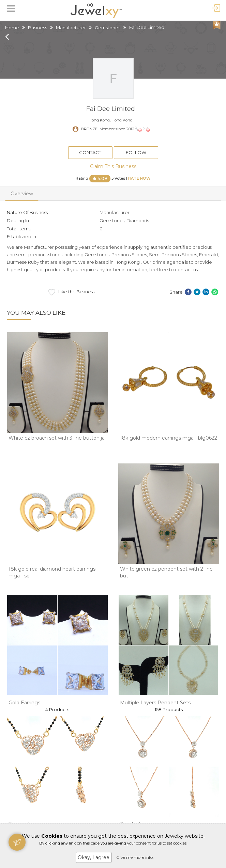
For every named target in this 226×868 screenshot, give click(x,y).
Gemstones (108, 28)
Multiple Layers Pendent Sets (155, 703)
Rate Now (139, 178)
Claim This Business (113, 166)
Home (12, 28)
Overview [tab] (22, 194)
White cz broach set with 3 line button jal (57, 438)
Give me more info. (135, 857)
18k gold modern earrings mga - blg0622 (169, 438)
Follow (136, 152)
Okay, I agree (94, 857)
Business (37, 28)
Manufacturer (71, 28)
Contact (90, 152)
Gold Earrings (24, 703)
